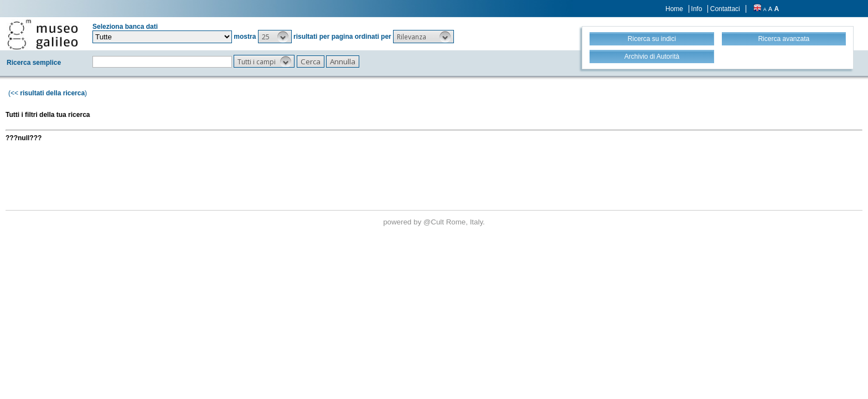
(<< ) (48, 93)
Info (696, 9)
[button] (275, 37)
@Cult (435, 222)
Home (674, 9)
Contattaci (725, 9)
